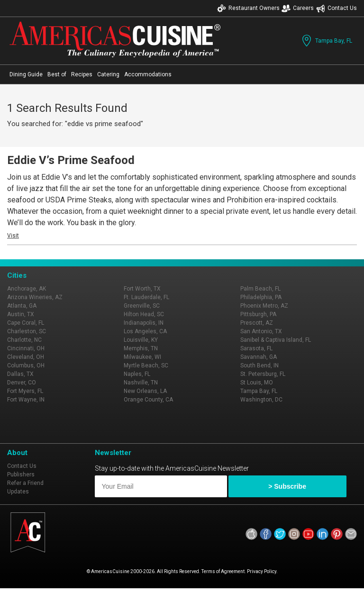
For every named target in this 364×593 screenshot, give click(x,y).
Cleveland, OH (26, 357)
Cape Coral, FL (26, 323)
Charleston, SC (27, 331)
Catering (108, 74)
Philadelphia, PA (261, 297)
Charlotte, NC (24, 340)
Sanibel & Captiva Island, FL (276, 340)
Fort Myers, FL (25, 391)
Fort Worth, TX (142, 289)
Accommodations (148, 74)
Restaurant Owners (248, 8)
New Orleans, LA (145, 391)
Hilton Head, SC (144, 314)
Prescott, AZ (257, 323)
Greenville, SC (142, 306)
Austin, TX (21, 314)
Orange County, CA (148, 400)
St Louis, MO (257, 383)
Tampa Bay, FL (326, 41)
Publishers (21, 474)
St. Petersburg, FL (263, 374)
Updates (18, 492)
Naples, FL (137, 374)
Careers (298, 8)
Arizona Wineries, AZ (35, 297)
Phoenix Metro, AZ (264, 306)
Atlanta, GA (22, 306)
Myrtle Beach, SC (146, 365)
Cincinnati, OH (26, 348)
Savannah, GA (259, 357)
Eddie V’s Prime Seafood (71, 160)
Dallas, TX (20, 374)
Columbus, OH (26, 365)
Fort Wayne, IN (26, 400)
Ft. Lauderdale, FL (146, 297)
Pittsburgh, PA (258, 314)
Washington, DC (261, 400)
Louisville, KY (141, 340)
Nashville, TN (141, 383)
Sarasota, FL (256, 348)
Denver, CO (22, 383)
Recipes (82, 74)
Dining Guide (26, 74)
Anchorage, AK (27, 289)
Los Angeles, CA (145, 331)
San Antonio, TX (261, 331)
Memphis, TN (141, 348)
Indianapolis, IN (144, 323)
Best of (57, 74)
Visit (13, 236)
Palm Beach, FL (260, 289)
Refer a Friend (25, 483)
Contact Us (337, 8)
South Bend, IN (259, 365)
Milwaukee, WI (142, 357)
